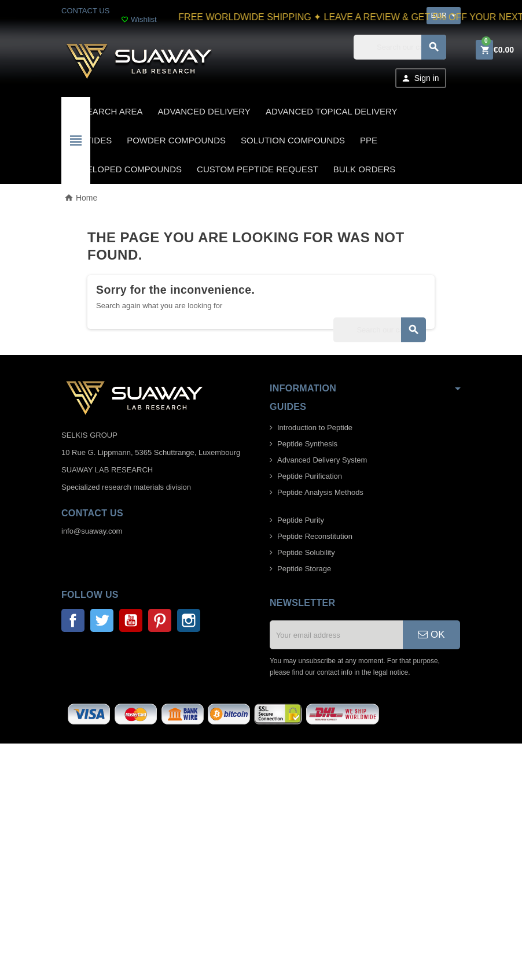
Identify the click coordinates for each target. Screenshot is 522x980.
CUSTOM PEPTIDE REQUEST (258, 169)
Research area (106, 111)
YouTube (131, 620)
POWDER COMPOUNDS (176, 140)
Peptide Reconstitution (315, 536)
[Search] (400, 47)
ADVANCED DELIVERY (204, 111)
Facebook (73, 620)
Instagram (189, 620)
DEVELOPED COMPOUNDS (125, 169)
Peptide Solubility (306, 552)
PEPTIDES (90, 140)
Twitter (102, 620)
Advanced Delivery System (322, 460)
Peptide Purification (310, 476)
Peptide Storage (304, 569)
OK (431, 635)
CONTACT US (85, 11)
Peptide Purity (301, 520)
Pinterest (160, 620)
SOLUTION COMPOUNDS (293, 140)
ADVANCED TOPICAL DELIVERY (332, 111)
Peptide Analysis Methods (320, 492)
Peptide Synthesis (307, 444)
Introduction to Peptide (315, 428)
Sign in (420, 78)
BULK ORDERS (365, 169)
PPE (369, 140)
